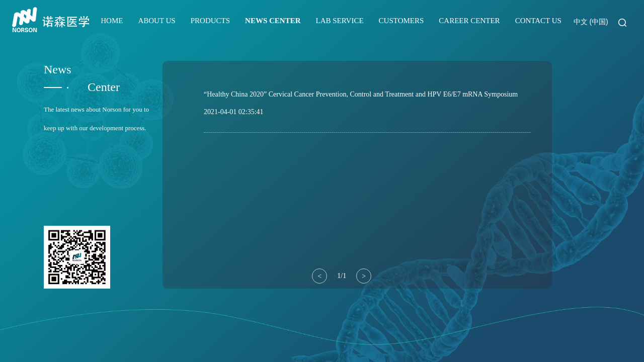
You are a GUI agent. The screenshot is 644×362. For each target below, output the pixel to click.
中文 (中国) (591, 22)
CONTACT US (538, 21)
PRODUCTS (210, 21)
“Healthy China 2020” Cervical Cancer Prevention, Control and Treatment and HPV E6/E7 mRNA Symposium (361, 94)
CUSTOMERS (401, 21)
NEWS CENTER (273, 21)
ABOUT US (156, 21)
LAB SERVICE (340, 21)
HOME (112, 21)
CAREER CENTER (469, 21)
